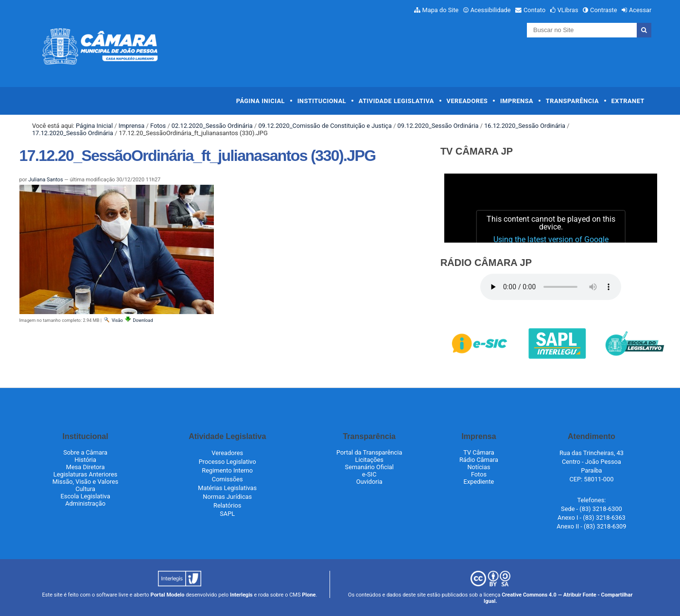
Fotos (158, 126)
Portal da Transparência (369, 452)
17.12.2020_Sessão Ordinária (73, 133)
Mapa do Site (441, 10)
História (85, 460)
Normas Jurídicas (227, 497)
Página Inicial (261, 101)
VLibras (568, 10)
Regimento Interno (227, 470)
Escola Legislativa (86, 496)
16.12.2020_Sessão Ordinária (525, 126)
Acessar (640, 10)
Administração (85, 503)
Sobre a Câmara (85, 452)
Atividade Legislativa (396, 101)
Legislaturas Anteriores (85, 474)
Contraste (604, 10)
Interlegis (241, 595)
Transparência (572, 101)
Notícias (479, 467)
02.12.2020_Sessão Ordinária (212, 126)
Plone (309, 595)
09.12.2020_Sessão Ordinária (438, 126)
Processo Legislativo (227, 462)
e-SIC (369, 474)
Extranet (628, 101)
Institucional (322, 101)
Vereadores (467, 101)
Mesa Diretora (86, 467)
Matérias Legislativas (227, 488)
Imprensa (517, 101)
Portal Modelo (168, 595)
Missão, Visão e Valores (86, 482)
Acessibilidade (491, 10)
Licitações (369, 460)
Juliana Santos (45, 180)
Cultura (85, 489)
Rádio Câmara (479, 460)
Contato (534, 10)
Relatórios (227, 505)
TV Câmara (479, 452)
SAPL (227, 514)
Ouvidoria (369, 482)
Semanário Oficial (369, 467)
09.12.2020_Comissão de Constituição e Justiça (325, 126)
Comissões (227, 479)
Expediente (479, 482)
